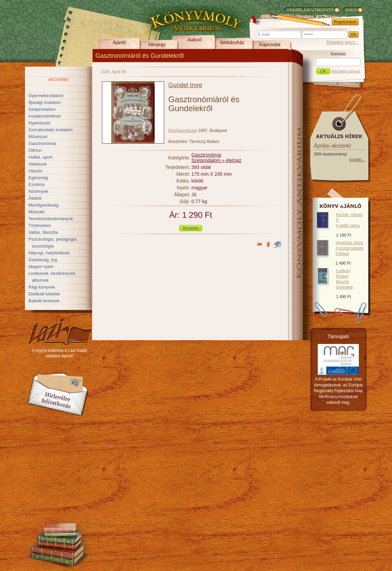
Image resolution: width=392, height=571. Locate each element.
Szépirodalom (42, 109)
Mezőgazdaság (43, 205)
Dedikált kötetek (44, 294)
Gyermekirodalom (46, 96)
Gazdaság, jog (43, 260)
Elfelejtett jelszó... (343, 42)
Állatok (35, 198)
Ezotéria (37, 184)
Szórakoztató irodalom (50, 130)
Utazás (35, 171)
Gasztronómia (42, 143)
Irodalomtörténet (45, 116)
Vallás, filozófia (43, 232)
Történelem (40, 225)
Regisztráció (345, 22)
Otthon (35, 150)
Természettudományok (51, 219)
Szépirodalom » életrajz (217, 160)
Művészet (38, 137)
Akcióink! (59, 80)
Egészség (38, 178)
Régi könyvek (42, 287)
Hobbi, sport (40, 157)
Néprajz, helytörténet (49, 253)
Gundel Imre (185, 85)
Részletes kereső (345, 71)
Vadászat (37, 164)
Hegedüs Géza (350, 248)
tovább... (357, 160)
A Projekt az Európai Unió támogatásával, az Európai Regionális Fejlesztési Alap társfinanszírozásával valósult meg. (338, 391)
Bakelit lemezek (44, 301)
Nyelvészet (39, 123)
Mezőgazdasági (183, 131)
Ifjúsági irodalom (45, 102)
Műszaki (37, 212)
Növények (38, 191)
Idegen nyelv (41, 267)
